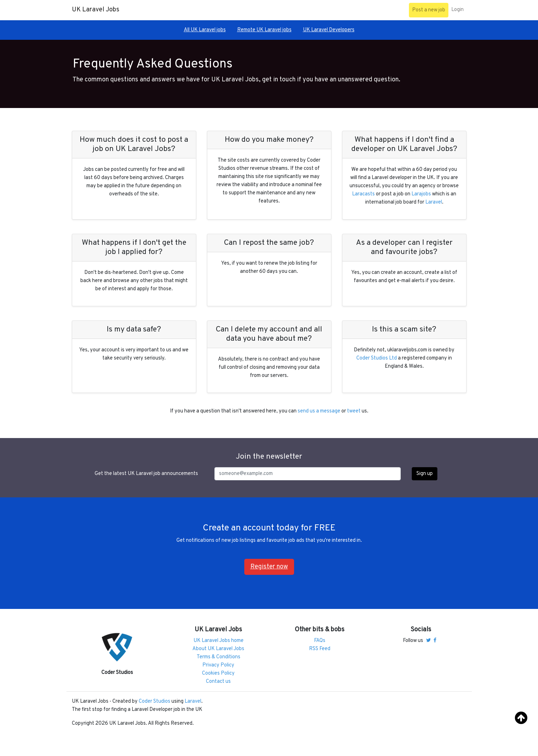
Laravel (434, 202)
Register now (269, 567)
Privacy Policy (218, 665)
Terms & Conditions (219, 657)
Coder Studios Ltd (377, 358)
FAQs (320, 641)
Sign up (425, 474)
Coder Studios (155, 701)
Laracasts (363, 194)
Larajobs (421, 194)
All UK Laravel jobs (205, 30)
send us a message (319, 411)
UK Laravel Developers (329, 30)
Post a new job (429, 10)
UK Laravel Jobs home (219, 641)
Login (457, 10)
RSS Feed (320, 649)
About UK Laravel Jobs (218, 649)
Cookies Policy (218, 673)
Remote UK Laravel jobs (264, 30)
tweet (354, 411)
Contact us (218, 682)
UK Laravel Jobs (96, 10)
